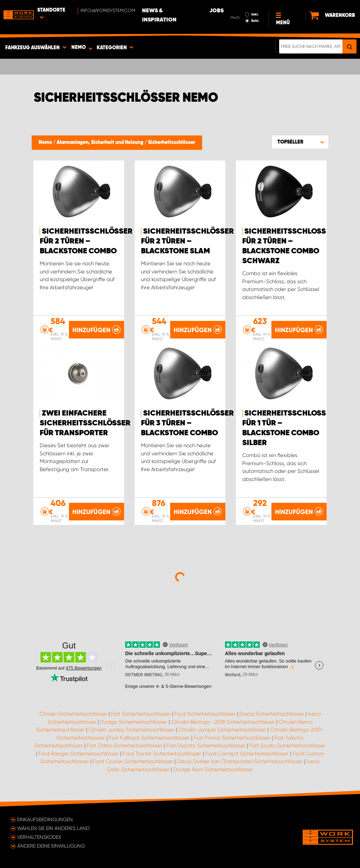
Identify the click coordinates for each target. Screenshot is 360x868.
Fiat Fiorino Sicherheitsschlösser (232, 738)
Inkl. (255, 14)
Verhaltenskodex (39, 837)
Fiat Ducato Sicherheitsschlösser (206, 746)
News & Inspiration (159, 15)
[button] (300, 142)
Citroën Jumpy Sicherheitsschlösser (131, 730)
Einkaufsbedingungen (45, 819)
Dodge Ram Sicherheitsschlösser (213, 769)
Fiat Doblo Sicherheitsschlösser (125, 746)
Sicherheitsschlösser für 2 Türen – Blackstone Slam (187, 241)
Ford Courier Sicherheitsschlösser (133, 761)
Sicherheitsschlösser (172, 142)
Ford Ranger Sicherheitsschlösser (79, 754)
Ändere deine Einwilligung (51, 846)
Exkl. (255, 21)
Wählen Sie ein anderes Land (53, 828)
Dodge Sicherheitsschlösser (134, 722)
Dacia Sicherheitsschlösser (272, 714)
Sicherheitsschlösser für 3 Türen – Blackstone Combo (187, 423)
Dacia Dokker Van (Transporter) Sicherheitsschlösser (240, 761)
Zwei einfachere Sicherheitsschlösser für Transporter (85, 423)
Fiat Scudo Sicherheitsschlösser (287, 746)
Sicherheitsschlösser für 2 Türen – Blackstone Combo (86, 241)
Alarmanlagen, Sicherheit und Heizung (101, 142)
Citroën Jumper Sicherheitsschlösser (222, 730)
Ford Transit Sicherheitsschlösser (162, 754)
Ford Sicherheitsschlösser (205, 714)
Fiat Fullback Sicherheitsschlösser (149, 738)
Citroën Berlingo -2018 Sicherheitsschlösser (223, 722)
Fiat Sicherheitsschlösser (141, 714)
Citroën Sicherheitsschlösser (73, 714)
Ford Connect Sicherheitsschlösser (247, 754)
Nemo (46, 142)
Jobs (216, 11)
